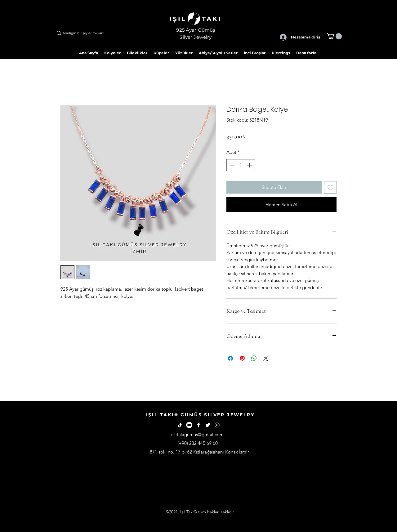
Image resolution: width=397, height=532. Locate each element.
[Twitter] (208, 425)
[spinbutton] (241, 165)
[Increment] (250, 165)
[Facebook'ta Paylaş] (230, 358)
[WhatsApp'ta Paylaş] (254, 358)
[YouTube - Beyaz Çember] (189, 425)
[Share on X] (266, 358)
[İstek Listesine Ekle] (330, 188)
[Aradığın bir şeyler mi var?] (83, 33)
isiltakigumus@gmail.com (197, 434)
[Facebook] (198, 425)
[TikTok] (180, 425)
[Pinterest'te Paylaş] (242, 358)
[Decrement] (232, 165)
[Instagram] (217, 425)
